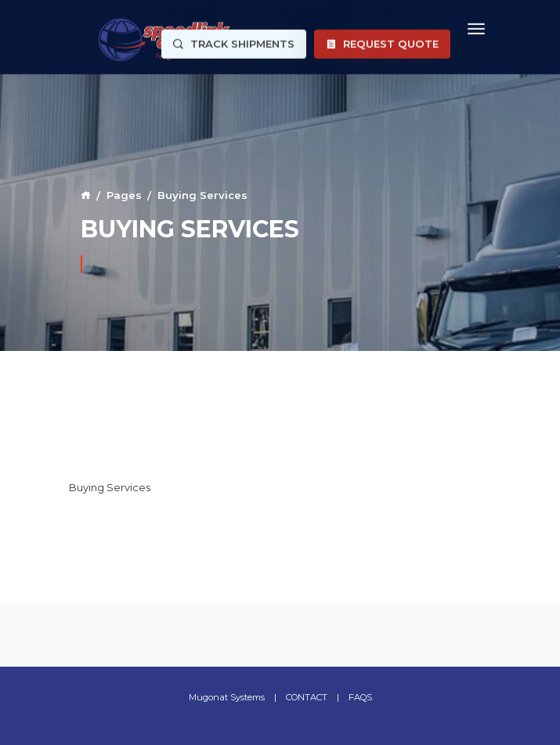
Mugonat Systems (227, 697)
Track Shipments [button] (234, 42)
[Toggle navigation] (476, 27)
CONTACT (307, 697)
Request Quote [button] (382, 42)
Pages (124, 195)
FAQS (360, 697)
